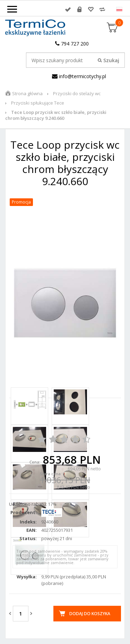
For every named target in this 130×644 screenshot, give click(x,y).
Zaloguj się (68, 9)
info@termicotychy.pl (79, 76)
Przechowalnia (91, 9)
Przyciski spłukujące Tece (38, 103)
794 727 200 (72, 44)
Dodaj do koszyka (90, 614)
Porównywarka (102, 9)
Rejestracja (79, 9)
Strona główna (27, 93)
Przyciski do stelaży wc (77, 93)
